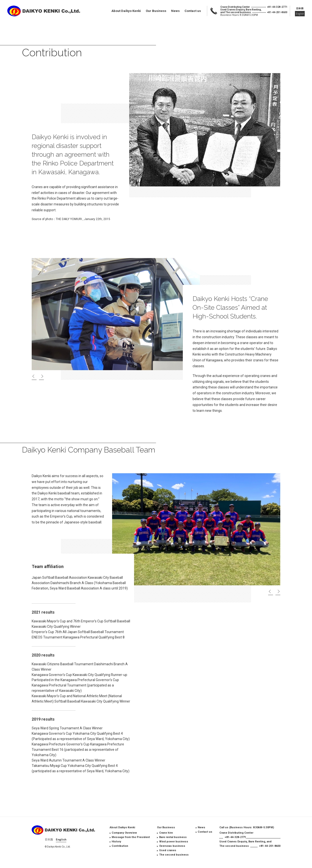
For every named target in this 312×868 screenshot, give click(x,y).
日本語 (300, 8)
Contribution (120, 846)
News (175, 11)
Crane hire (166, 833)
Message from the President (131, 837)
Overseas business (172, 846)
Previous (34, 377)
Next (41, 377)
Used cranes (168, 850)
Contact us (193, 11)
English (300, 14)
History (116, 842)
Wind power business (174, 842)
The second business (174, 855)
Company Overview (124, 833)
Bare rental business (173, 837)
